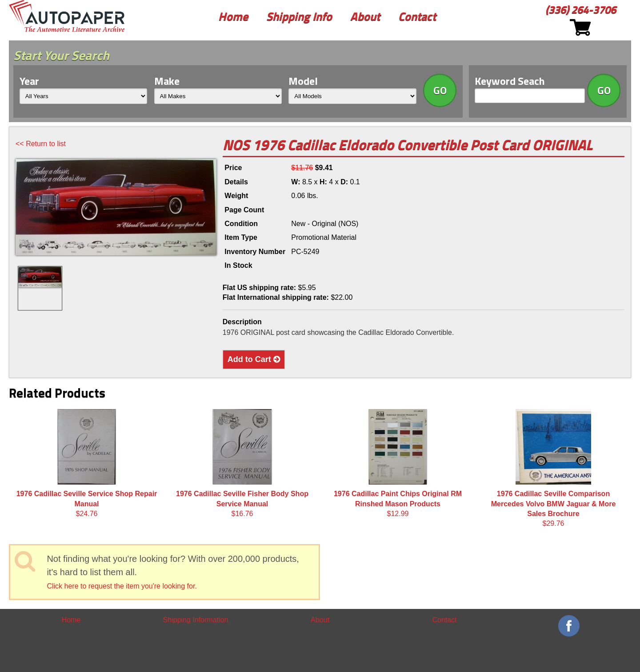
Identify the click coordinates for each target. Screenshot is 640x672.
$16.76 (242, 463)
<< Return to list (41, 144)
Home (233, 16)
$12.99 (398, 463)
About (365, 16)
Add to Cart (254, 359)
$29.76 (554, 468)
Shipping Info (299, 16)
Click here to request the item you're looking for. (122, 586)
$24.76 (87, 463)
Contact (417, 16)
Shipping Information (196, 620)
